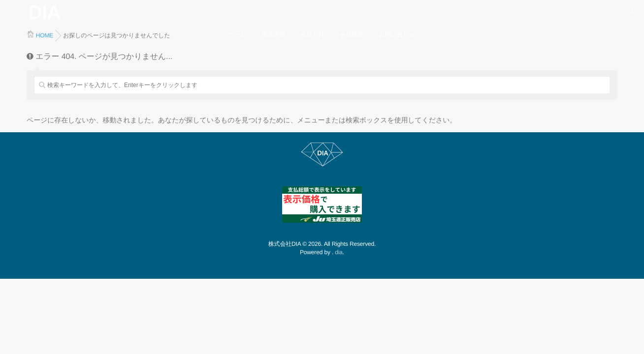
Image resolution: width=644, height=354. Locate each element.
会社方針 (312, 34)
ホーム (237, 34)
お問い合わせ (397, 34)
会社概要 (352, 34)
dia (339, 252)
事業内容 (274, 34)
